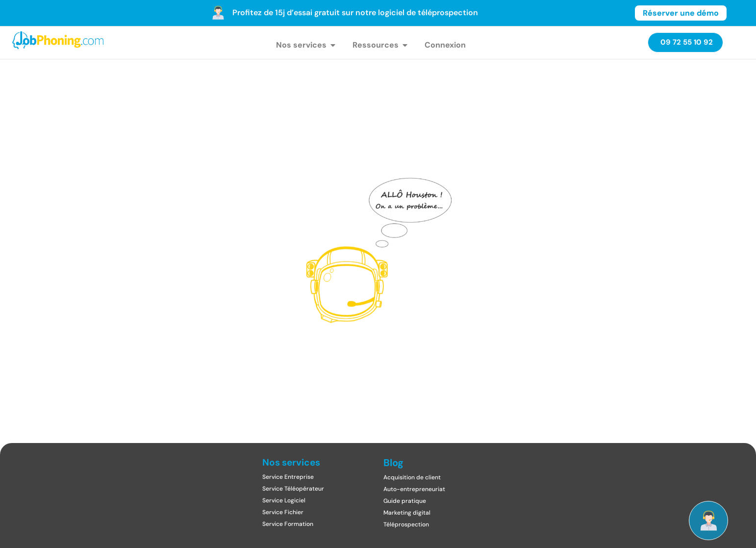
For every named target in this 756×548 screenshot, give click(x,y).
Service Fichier (283, 512)
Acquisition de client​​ (412, 477)
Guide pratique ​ (405, 501)
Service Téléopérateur (293, 489)
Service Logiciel (284, 500)
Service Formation (288, 524)
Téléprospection (406, 524)
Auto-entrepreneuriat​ (414, 489)
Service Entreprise (288, 477)
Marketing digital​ (407, 513)
